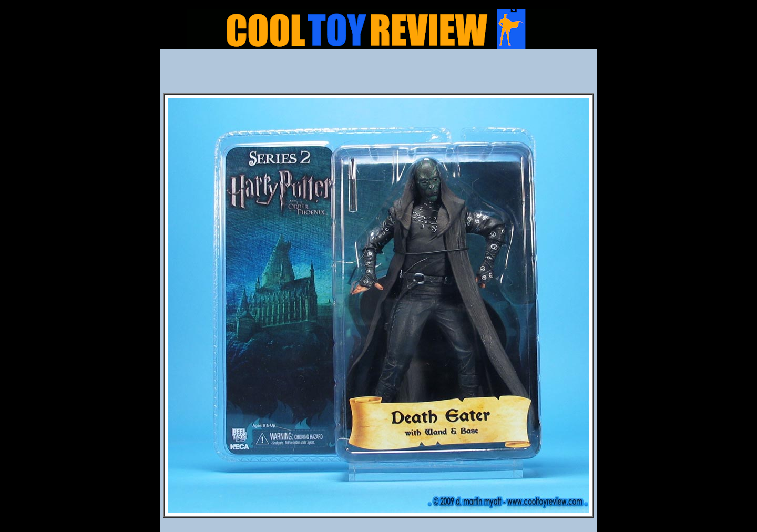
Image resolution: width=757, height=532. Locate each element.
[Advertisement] (378, 74)
